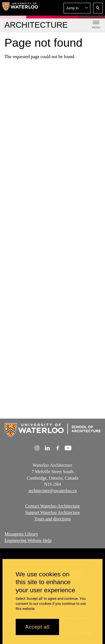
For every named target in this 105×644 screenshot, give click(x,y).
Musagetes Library (21, 534)
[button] (77, 8)
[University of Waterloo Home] (20, 8)
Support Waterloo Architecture (53, 512)
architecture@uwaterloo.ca (52, 491)
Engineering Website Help (28, 540)
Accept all (37, 630)
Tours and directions (52, 519)
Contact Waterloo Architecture (53, 506)
